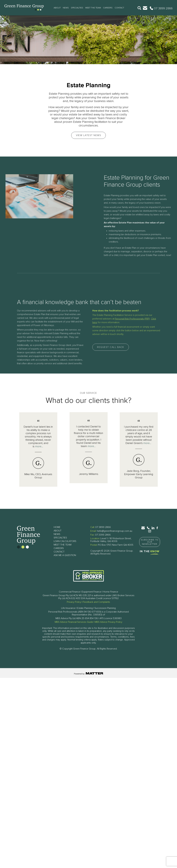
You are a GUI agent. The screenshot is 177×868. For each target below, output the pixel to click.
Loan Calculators (65, 541)
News (66, 8)
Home (57, 527)
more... (39, 448)
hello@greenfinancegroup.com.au (115, 531)
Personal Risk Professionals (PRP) (132, 371)
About (57, 8)
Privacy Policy (74, 602)
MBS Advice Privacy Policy (109, 622)
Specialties (77, 8)
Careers (108, 8)
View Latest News (88, 135)
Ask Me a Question (65, 555)
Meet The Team (93, 8)
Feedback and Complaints (96, 602)
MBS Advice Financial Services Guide (74, 622)
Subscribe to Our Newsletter (150, 542)
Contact (119, 8)
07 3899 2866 (103, 527)
